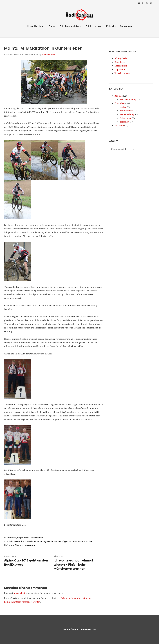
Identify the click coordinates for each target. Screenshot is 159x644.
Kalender (111, 26)
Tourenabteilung (128, 99)
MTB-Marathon (77, 541)
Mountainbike (37, 538)
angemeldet (19, 593)
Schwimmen (126, 118)
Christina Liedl (15, 541)
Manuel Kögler (61, 541)
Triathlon (124, 122)
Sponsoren (126, 26)
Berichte (12, 538)
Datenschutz (121, 66)
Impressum (120, 69)
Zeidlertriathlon (94, 26)
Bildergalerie (121, 58)
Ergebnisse (23, 538)
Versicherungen (122, 73)
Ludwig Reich (46, 541)
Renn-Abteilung (36, 26)
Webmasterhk (48, 55)
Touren (52, 26)
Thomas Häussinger (25, 545)
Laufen (123, 107)
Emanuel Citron (31, 541)
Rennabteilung (127, 114)
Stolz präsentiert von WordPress (80, 629)
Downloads (120, 62)
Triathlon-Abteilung (71, 26)
